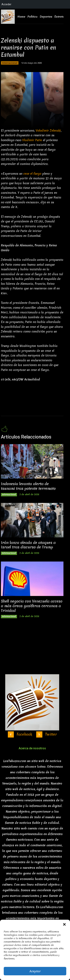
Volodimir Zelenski (48, 131)
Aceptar (35, 971)
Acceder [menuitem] (6, 4)
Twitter (51, 734)
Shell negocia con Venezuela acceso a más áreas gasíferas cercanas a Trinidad (32, 606)
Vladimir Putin (32, 140)
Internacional (10, 63)
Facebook (24, 734)
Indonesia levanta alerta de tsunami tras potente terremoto (28, 486)
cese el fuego (32, 174)
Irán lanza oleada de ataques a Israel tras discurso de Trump (28, 545)
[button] (64, 924)
